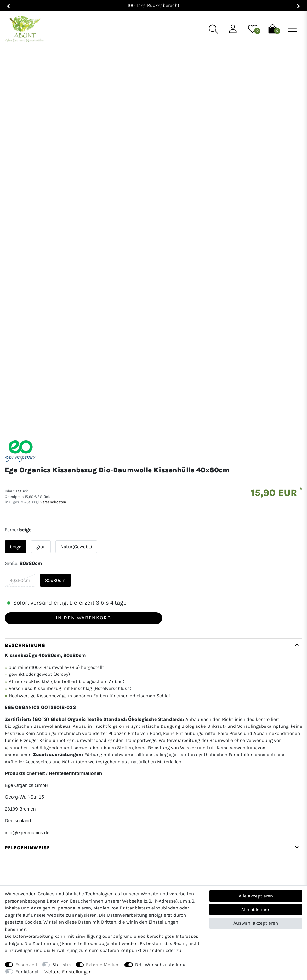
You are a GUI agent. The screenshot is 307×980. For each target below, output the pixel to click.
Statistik (62, 965)
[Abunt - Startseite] (25, 29)
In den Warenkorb (83, 485)
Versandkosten (53, 370)
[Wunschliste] (253, 28)
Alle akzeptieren (256, 896)
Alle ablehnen (256, 909)
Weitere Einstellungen (68, 972)
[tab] (153, 607)
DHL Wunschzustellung (160, 965)
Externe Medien (103, 965)
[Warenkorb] (273, 28)
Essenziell (26, 965)
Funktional (27, 972)
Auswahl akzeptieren (256, 923)
